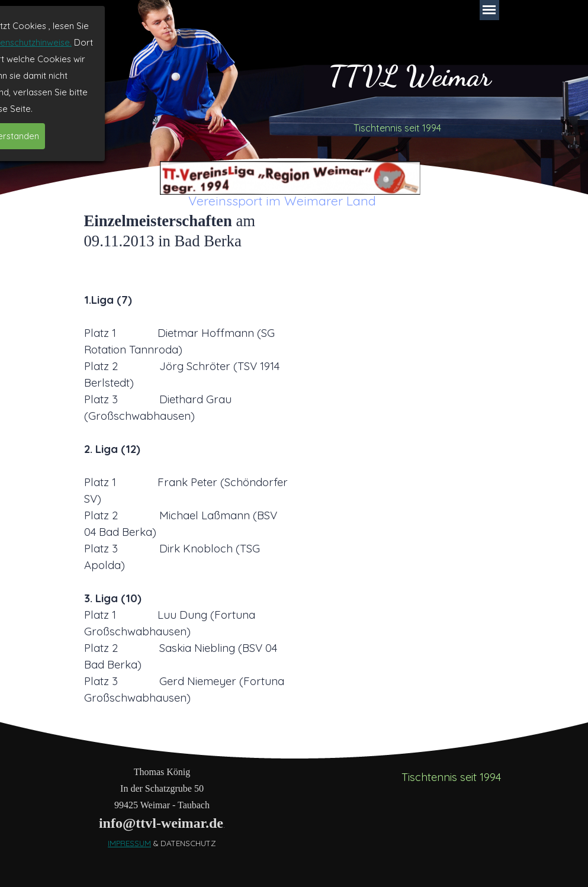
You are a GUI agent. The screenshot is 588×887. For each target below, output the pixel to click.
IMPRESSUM (129, 843)
